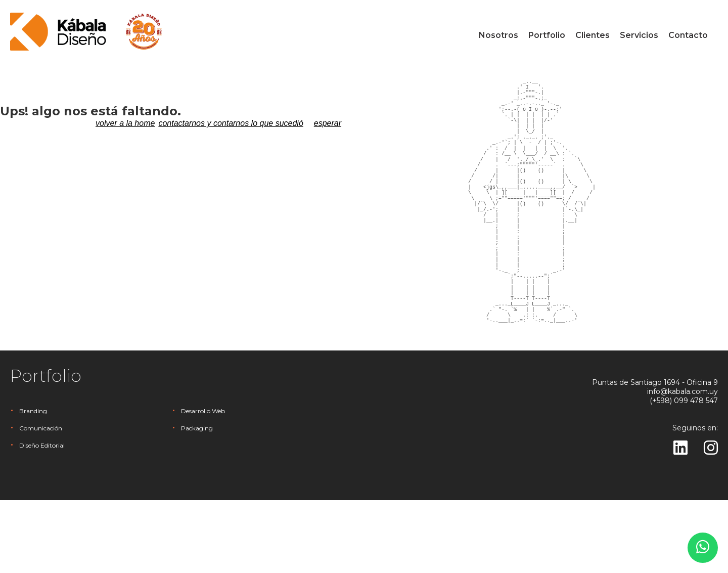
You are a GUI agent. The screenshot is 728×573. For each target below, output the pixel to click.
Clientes (593, 35)
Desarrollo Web (203, 484)
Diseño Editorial (42, 518)
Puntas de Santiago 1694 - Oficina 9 (655, 455)
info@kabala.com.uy (682, 464)
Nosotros (498, 35)
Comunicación (41, 501)
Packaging (197, 501)
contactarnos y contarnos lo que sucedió (231, 123)
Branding (33, 484)
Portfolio (547, 35)
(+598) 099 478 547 (684, 473)
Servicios (639, 35)
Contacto (688, 35)
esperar (328, 123)
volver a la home (125, 123)
